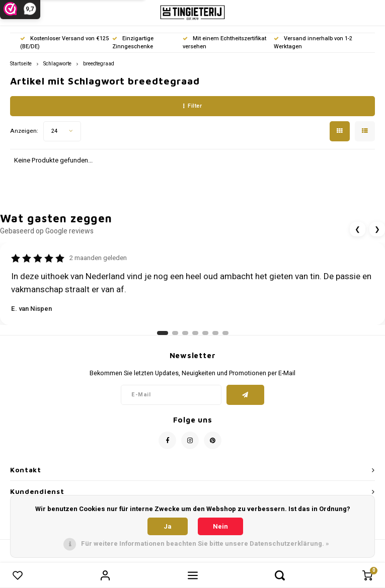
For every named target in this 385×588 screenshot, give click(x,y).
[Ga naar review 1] (163, 333)
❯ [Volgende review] (377, 229)
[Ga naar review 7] (225, 333)
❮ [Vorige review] (358, 229)
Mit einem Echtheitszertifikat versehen (224, 43)
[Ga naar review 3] (185, 333)
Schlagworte (57, 64)
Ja (168, 526)
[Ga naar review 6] (215, 333)
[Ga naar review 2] (175, 333)
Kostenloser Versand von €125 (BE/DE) (64, 43)
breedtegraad (99, 64)
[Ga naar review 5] (205, 333)
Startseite (21, 64)
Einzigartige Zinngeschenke (133, 43)
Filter (193, 106)
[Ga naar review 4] (195, 333)
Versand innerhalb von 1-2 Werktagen (313, 43)
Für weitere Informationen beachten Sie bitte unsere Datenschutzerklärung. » (205, 543)
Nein (220, 526)
